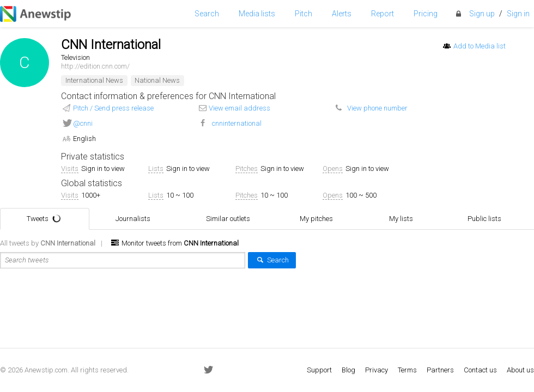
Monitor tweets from (174, 243)
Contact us (480, 370)
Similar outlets (235, 219)
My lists (408, 219)
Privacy (377, 370)
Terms (407, 370)
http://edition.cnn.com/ (95, 66)
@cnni (83, 123)
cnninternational (237, 123)
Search (272, 260)
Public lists (491, 219)
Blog (348, 370)
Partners (440, 370)
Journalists (140, 219)
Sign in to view (103, 169)
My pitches (323, 219)
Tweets (45, 219)
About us (520, 370)
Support (319, 370)
